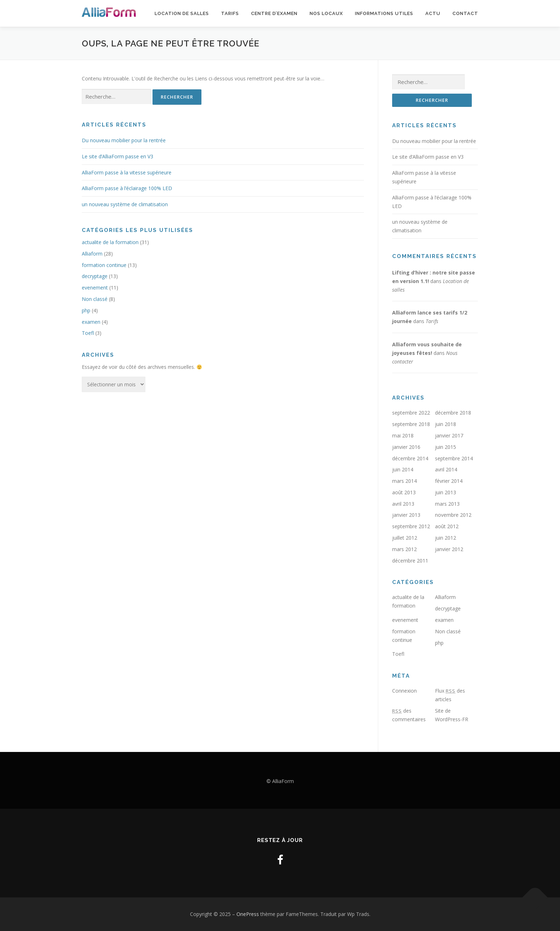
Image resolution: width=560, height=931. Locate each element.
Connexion (404, 691)
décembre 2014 (410, 458)
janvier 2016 (406, 447)
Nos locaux (326, 13)
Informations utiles (384, 13)
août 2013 (404, 493)
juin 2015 (446, 447)
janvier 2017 (449, 436)
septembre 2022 (411, 413)
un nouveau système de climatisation (125, 204)
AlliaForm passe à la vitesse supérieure (127, 172)
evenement (95, 288)
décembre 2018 (453, 413)
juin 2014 (403, 470)
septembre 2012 (411, 527)
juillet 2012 (405, 538)
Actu (433, 13)
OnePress (248, 914)
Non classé (95, 299)
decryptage (95, 276)
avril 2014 (446, 470)
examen (91, 322)
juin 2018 (446, 424)
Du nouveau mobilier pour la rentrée (124, 140)
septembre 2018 (411, 424)
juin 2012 (446, 538)
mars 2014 (404, 481)
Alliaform (92, 254)
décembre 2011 (410, 561)
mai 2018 (403, 436)
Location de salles (182, 13)
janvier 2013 (406, 515)
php (86, 310)
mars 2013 (447, 504)
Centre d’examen (274, 13)
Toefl (88, 333)
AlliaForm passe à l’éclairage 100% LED (127, 188)
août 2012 (447, 527)
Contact (465, 13)
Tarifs (230, 13)
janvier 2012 (449, 549)
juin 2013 (446, 493)
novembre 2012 (453, 515)
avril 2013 (403, 504)
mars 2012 (404, 549)
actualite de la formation (110, 242)
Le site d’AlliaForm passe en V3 (117, 156)
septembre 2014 (454, 458)
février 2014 (449, 481)
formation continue (104, 265)
